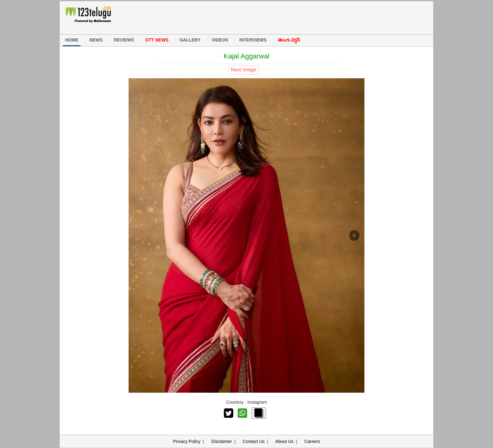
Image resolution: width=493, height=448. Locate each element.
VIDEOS (220, 40)
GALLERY (190, 40)
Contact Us (254, 441)
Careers (312, 441)
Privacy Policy (187, 441)
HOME (72, 40)
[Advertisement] (243, 17)
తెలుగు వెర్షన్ (289, 40)
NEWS (96, 40)
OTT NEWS (157, 40)
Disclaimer (222, 441)
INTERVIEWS (253, 40)
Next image (244, 70)
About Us (285, 441)
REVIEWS (124, 40)
